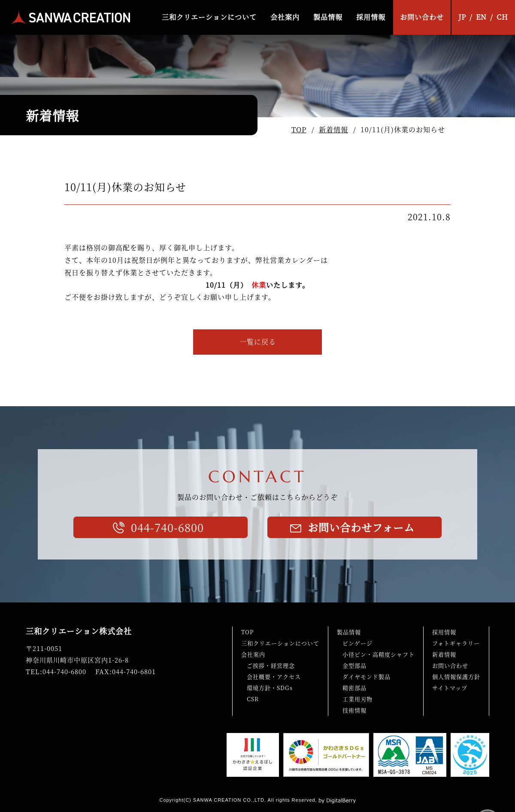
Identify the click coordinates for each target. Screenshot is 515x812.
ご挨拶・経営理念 (271, 665)
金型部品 (354, 665)
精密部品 (354, 688)
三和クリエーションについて (209, 17)
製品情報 (328, 17)
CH (502, 17)
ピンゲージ (357, 643)
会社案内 (285, 17)
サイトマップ (450, 688)
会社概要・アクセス (274, 677)
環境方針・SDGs (270, 688)
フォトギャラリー (456, 643)
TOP (299, 129)
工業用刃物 (357, 699)
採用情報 (371, 17)
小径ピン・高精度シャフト (379, 654)
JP (462, 17)
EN (481, 17)
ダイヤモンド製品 (367, 677)
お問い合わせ (422, 17)
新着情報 (333, 129)
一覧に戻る (258, 342)
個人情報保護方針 (456, 677)
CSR (253, 699)
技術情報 (354, 710)
